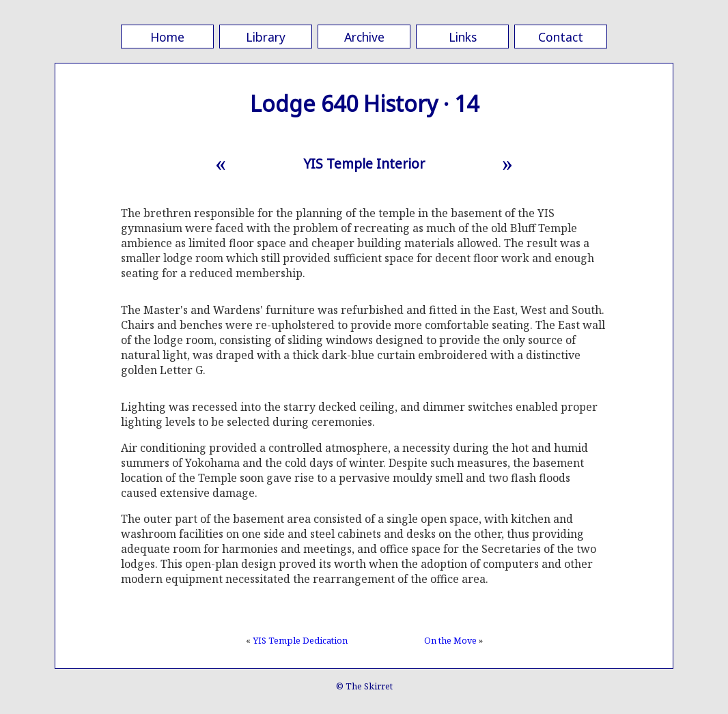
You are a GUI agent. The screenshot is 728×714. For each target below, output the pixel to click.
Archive (364, 37)
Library (266, 37)
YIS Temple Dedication (300, 640)
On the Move (450, 640)
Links (463, 37)
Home (167, 37)
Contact (561, 37)
